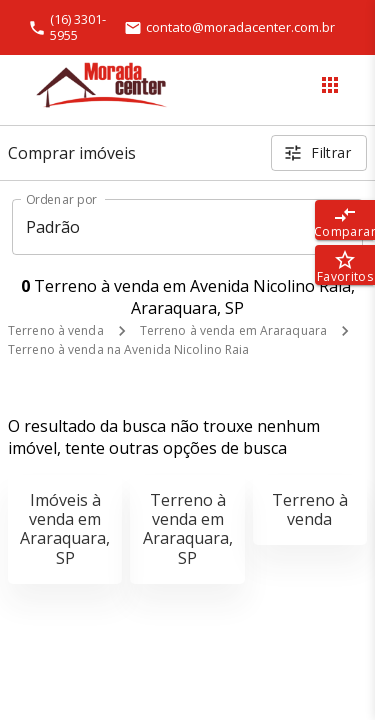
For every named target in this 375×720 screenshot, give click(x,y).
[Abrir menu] (330, 85)
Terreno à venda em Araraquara (233, 330)
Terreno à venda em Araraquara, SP (188, 529)
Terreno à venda (56, 330)
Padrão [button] (53, 227)
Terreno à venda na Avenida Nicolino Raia (129, 349)
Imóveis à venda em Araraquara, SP (65, 529)
